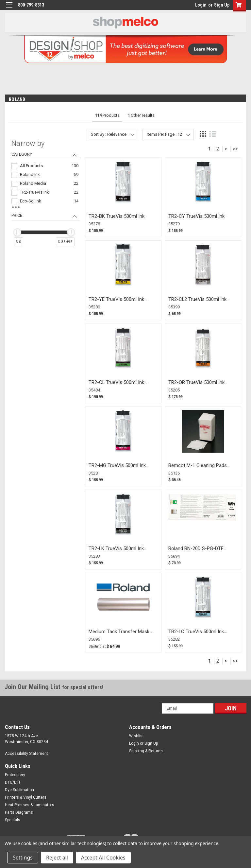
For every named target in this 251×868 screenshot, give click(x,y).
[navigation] (46, 196)
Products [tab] (107, 115)
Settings (23, 858)
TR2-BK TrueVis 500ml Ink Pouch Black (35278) (117, 219)
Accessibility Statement (26, 754)
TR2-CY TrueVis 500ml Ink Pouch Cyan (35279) (196, 219)
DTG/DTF (13, 782)
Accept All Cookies (103, 858)
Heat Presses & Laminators (30, 805)
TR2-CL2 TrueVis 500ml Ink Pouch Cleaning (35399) (197, 302)
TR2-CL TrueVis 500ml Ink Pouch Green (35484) (116, 385)
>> (235, 149)
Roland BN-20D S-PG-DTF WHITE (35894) (196, 552)
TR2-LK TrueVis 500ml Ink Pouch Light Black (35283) (116, 552)
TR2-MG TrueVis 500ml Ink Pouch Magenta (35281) (117, 469)
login (193, 7)
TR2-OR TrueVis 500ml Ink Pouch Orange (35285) (196, 385)
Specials (13, 820)
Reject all (57, 858)
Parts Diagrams (19, 812)
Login (201, 5)
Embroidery (15, 775)
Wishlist (136, 736)
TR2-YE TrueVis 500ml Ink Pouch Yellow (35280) (116, 302)
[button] (238, 6)
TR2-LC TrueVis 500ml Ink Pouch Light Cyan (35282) (196, 635)
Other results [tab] (141, 115)
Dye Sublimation (19, 790)
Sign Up (222, 5)
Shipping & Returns (146, 751)
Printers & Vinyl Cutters (26, 797)
